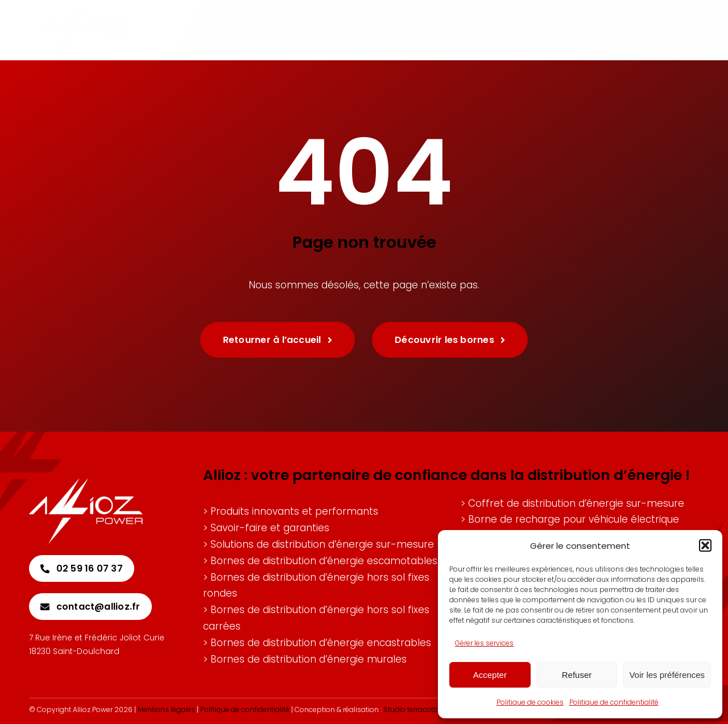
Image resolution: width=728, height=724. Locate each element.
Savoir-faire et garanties (270, 528)
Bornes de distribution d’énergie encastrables (321, 643)
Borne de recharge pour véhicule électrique (574, 519)
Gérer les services (484, 643)
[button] (705, 545)
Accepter (490, 675)
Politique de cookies (530, 702)
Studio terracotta (412, 709)
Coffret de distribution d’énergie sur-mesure (576, 503)
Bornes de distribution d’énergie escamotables (324, 561)
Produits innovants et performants (294, 511)
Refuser (577, 675)
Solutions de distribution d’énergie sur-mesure (322, 544)
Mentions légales (166, 709)
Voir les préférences (667, 675)
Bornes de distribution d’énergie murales (309, 659)
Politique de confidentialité (614, 702)
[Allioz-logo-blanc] (86, 483)
